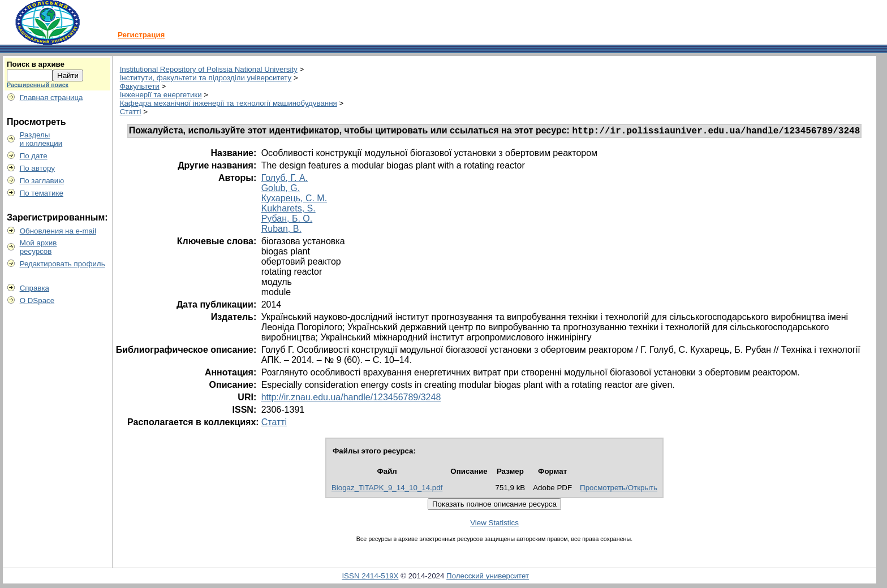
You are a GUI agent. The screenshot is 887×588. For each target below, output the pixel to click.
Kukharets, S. (289, 210)
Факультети (140, 86)
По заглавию (42, 181)
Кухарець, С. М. (294, 200)
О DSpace (37, 301)
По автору (37, 168)
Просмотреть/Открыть (619, 489)
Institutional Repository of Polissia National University (209, 69)
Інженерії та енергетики (161, 95)
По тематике (42, 193)
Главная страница (51, 98)
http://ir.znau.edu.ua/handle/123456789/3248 (351, 399)
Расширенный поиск (38, 85)
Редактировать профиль (63, 264)
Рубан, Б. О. (287, 220)
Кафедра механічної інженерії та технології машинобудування (229, 103)
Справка (35, 288)
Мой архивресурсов (38, 247)
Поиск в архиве (36, 64)
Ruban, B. (281, 230)
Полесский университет (488, 578)
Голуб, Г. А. (285, 180)
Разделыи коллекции (41, 139)
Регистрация (141, 35)
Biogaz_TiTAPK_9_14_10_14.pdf (387, 489)
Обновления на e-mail (58, 231)
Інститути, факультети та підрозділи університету (206, 78)
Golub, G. (281, 190)
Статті (131, 112)
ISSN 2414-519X (370, 578)
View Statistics (494, 524)
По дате (34, 156)
